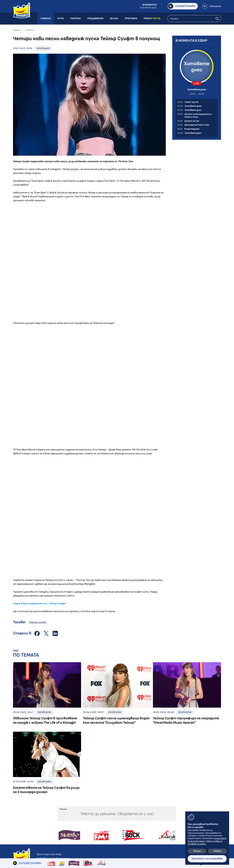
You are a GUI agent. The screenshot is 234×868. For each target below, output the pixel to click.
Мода (16, 829)
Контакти (175, 801)
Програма (212, 6)
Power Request (65, 824)
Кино (16, 820)
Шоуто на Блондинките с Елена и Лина (72, 808)
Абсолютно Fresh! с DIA (71, 819)
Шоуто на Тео (65, 814)
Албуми (107, 807)
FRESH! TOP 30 (142, 829)
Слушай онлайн (181, 6)
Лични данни (176, 813)
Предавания (66, 801)
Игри (135, 801)
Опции (197, 851)
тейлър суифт (38, 622)
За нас (136, 818)
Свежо (17, 834)
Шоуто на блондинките (27, 838)
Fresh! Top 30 (64, 828)
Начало (17, 30)
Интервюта (21, 816)
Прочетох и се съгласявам (207, 859)
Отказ (217, 851)
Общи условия (178, 807)
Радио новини (21, 807)
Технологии (20, 825)
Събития (108, 816)
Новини (29, 30)
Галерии (109, 801)
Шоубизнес (43, 48)
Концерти (109, 811)
